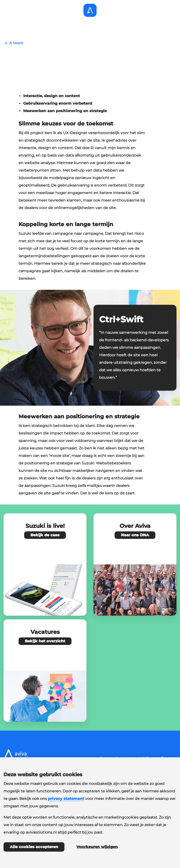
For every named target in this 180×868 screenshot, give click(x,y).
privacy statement (66, 799)
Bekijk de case (45, 535)
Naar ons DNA (135, 535)
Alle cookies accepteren (34, 847)
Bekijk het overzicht (45, 641)
